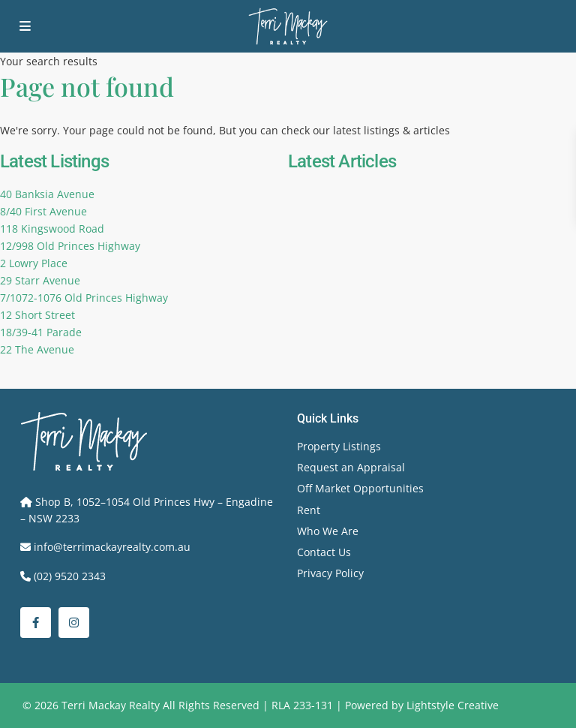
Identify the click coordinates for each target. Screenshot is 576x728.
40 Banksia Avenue (47, 194)
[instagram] (74, 623)
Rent (309, 510)
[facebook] (36, 623)
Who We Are (328, 531)
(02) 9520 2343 (70, 576)
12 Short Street (37, 315)
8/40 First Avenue (43, 211)
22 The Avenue (37, 349)
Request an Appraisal (351, 467)
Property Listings (339, 446)
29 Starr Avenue (40, 280)
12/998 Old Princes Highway (70, 246)
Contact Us (324, 552)
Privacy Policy (330, 573)
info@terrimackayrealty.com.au (112, 547)
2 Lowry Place (34, 263)
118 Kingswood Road (52, 229)
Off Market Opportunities (360, 488)
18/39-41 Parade (41, 332)
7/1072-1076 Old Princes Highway (84, 298)
